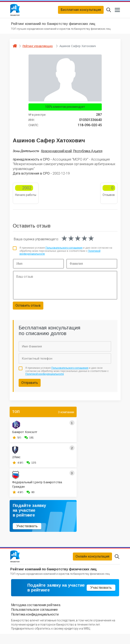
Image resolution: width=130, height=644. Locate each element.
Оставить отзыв (28, 308)
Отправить (30, 385)
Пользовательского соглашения (64, 251)
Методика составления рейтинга (36, 615)
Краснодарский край (56, 154)
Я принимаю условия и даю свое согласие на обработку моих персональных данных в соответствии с (66, 254)
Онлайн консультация (92, 560)
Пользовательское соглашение (35, 620)
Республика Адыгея (88, 154)
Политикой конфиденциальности (45, 377)
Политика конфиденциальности (35, 624)
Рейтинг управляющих (38, 49)
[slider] (78, 241)
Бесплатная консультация (81, 11)
